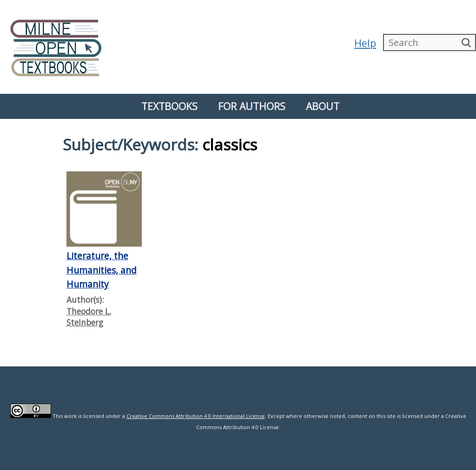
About (323, 106)
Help (365, 43)
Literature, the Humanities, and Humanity (102, 270)
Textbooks (169, 106)
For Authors (252, 106)
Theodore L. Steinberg (89, 317)
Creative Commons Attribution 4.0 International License (196, 416)
